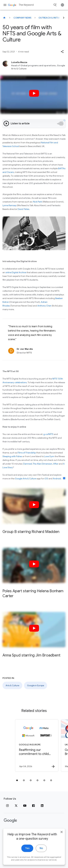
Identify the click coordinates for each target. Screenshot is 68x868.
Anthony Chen (44, 306)
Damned (28, 464)
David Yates (23, 209)
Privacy (8, 830)
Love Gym (49, 456)
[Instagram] (7, 806)
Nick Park (37, 202)
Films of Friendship (27, 453)
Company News (22, 18)
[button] (62, 52)
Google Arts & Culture (26, 479)
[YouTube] (25, 806)
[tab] (17, 780)
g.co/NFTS (48, 434)
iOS (46, 479)
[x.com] (16, 806)
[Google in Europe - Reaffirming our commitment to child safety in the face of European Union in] (37, 746)
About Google (36, 830)
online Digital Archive (16, 272)
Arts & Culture (12, 685)
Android (57, 479)
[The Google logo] (10, 821)
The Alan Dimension (43, 464)
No (41, 851)
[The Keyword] (4, 18)
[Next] (64, 18)
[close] (61, 835)
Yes (27, 851)
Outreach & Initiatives (52, 18)
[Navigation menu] (5, 5)
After (56, 464)
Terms (20, 830)
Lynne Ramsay (9, 205)
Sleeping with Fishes (12, 456)
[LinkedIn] (42, 806)
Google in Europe (36, 685)
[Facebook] (33, 806)
